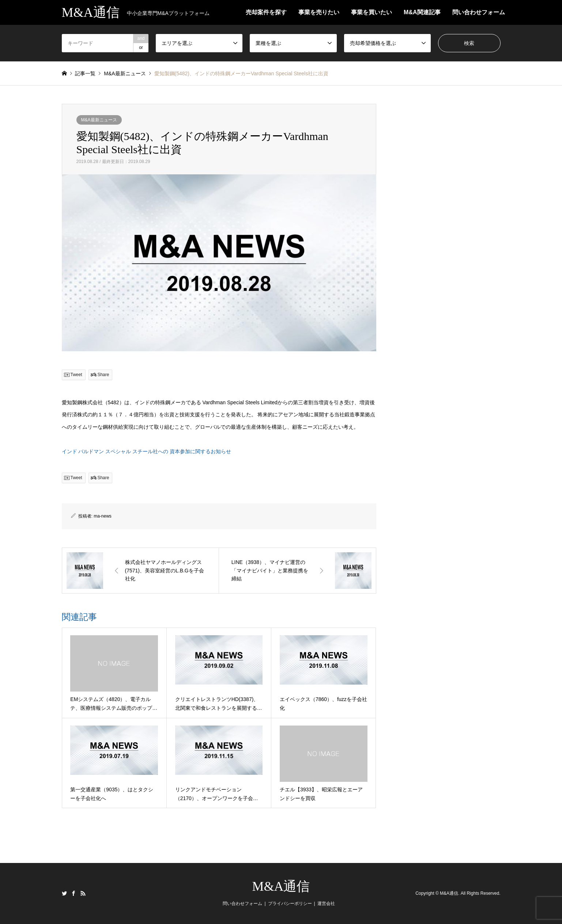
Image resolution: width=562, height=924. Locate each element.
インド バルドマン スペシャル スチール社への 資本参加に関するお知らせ (147, 451)
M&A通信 (281, 886)
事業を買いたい (371, 12)
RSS (83, 893)
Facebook (73, 893)
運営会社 (326, 904)
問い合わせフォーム (479, 12)
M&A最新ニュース (99, 120)
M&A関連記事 (422, 12)
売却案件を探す (266, 12)
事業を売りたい (319, 12)
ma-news (103, 516)
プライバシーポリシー (290, 904)
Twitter (64, 893)
